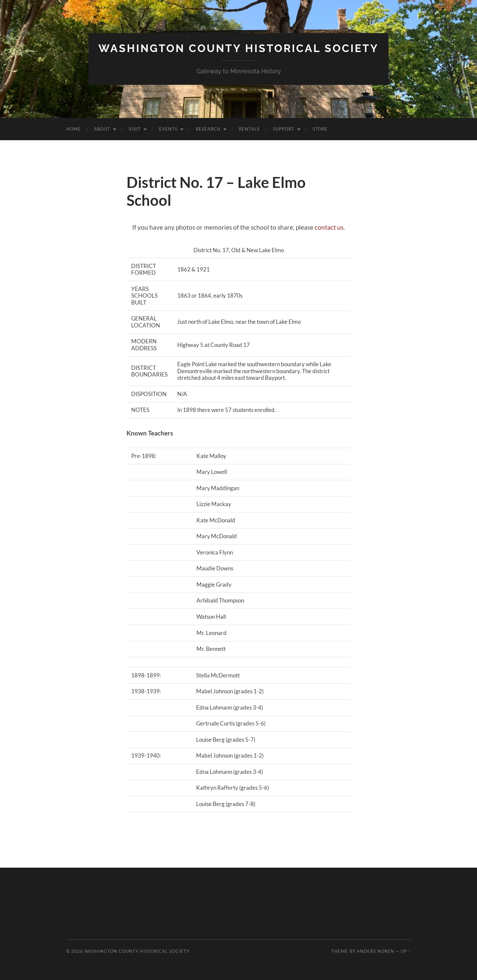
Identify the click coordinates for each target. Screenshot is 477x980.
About (102, 129)
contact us (329, 227)
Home (74, 129)
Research (208, 129)
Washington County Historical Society (238, 48)
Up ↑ (406, 951)
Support (284, 129)
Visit (135, 129)
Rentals (249, 129)
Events (168, 129)
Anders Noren (375, 951)
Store (320, 129)
